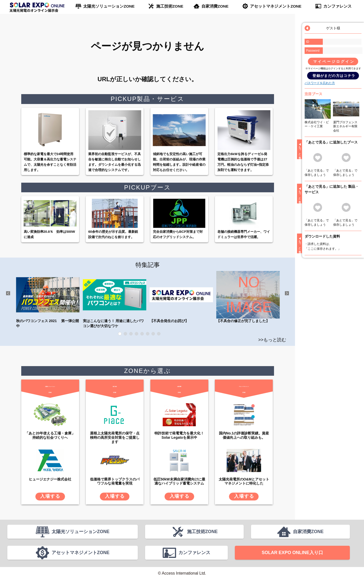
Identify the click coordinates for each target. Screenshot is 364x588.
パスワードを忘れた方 (320, 83)
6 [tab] (148, 334)
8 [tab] (159, 334)
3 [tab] (131, 334)
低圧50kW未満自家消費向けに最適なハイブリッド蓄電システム (179, 481)
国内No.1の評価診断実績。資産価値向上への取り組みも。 (244, 435)
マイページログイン (334, 61)
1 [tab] (120, 334)
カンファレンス (337, 6)
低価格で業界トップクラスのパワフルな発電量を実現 (115, 481)
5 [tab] (142, 334)
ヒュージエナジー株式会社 (50, 479)
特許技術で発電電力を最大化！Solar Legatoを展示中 (179, 435)
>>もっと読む (272, 340)
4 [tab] (136, 334)
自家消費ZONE (215, 6)
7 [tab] (153, 334)
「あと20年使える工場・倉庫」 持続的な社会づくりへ (50, 435)
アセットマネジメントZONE (276, 6)
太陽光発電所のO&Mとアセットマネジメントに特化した (244, 481)
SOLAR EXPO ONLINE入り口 (292, 559)
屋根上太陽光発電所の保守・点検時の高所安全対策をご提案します (115, 437)
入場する (50, 496)
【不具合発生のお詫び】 (181, 297)
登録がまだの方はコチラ (334, 76)
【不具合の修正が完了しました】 (248, 297)
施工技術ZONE (169, 6)
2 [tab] (125, 334)
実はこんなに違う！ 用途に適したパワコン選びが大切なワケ (115, 299)
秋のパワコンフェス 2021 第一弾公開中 (48, 299)
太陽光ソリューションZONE (109, 6)
